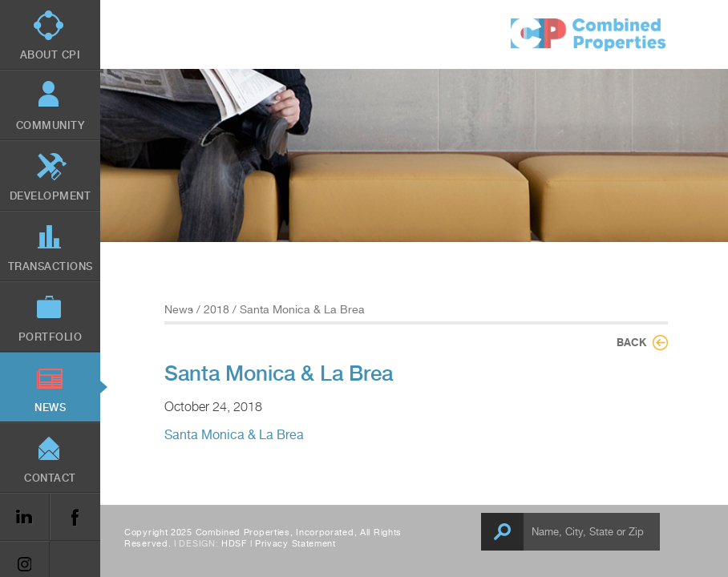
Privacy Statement (295, 544)
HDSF (234, 544)
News (179, 309)
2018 (216, 309)
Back (631, 342)
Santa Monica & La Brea (234, 435)
